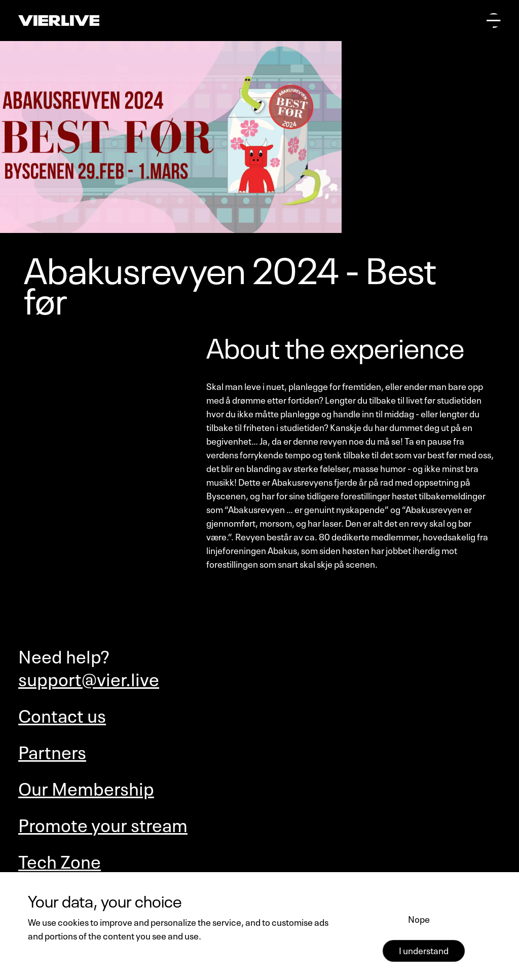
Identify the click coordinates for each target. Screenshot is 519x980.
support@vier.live (89, 677)
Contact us (62, 714)
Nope (419, 918)
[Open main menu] (494, 20)
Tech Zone (60, 860)
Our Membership (86, 787)
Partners (52, 750)
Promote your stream (103, 823)
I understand (424, 950)
